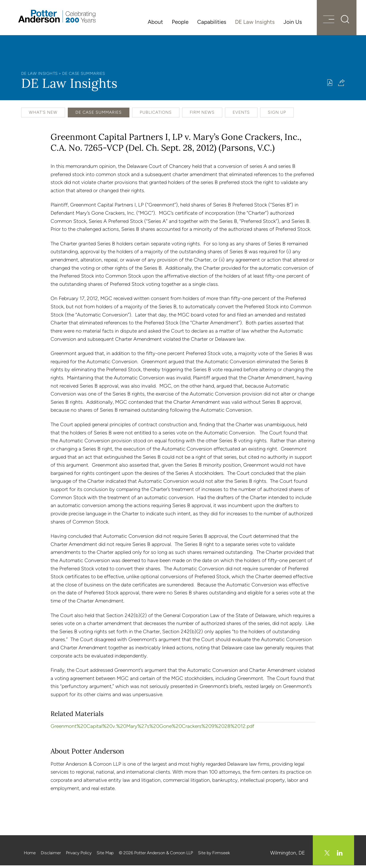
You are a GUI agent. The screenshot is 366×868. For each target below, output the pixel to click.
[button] (342, 86)
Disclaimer (51, 856)
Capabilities (212, 22)
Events (241, 115)
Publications (156, 115)
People (180, 22)
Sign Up (277, 115)
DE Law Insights (255, 22)
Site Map (105, 856)
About (155, 22)
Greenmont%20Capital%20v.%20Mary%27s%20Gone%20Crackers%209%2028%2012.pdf (152, 729)
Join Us (293, 22)
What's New (43, 115)
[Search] (342, 21)
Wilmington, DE (288, 856)
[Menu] (326, 22)
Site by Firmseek (214, 856)
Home (30, 856)
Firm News (202, 115)
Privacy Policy (79, 856)
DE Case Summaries (84, 76)
